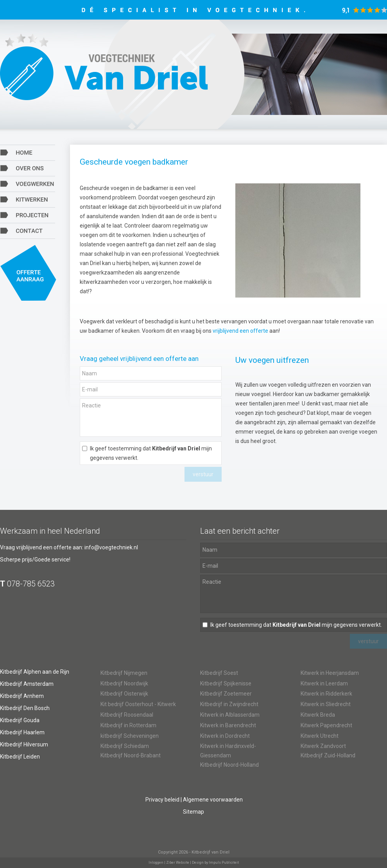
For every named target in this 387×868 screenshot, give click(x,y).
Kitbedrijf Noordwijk (124, 683)
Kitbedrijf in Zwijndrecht (229, 704)
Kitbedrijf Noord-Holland (229, 765)
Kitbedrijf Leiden (20, 757)
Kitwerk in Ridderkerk (326, 694)
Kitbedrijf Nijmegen (124, 673)
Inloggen (156, 863)
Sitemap (193, 812)
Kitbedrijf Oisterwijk (124, 694)
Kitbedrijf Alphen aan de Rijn (35, 672)
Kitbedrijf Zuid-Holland (328, 755)
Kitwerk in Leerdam (324, 683)
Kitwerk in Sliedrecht (326, 704)
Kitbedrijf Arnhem (22, 696)
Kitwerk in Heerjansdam (330, 673)
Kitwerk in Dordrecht (225, 736)
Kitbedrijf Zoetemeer (226, 694)
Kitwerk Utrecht (320, 736)
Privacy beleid (162, 800)
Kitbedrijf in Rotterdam (128, 725)
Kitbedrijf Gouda (20, 720)
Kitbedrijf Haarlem (22, 732)
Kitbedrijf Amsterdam (27, 684)
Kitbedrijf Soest (219, 673)
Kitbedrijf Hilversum (24, 744)
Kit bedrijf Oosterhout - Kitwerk (138, 704)
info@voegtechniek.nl (111, 547)
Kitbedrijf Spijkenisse (226, 683)
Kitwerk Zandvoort (323, 746)
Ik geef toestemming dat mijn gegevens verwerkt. (151, 453)
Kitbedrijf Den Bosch (25, 708)
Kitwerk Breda (318, 715)
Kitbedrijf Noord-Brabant (131, 755)
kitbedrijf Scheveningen (130, 736)
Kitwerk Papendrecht (326, 725)
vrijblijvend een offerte (240, 331)
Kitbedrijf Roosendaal (127, 715)
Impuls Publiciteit (224, 863)
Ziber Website (178, 863)
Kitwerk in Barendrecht (228, 725)
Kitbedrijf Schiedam (125, 746)
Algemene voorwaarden (213, 800)
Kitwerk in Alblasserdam (230, 715)
